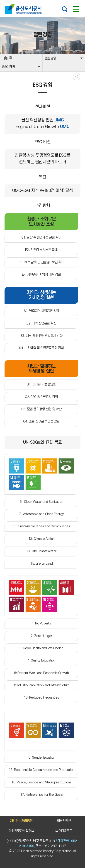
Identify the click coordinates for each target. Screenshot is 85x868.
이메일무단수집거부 (21, 831)
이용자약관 (64, 821)
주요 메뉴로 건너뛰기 (42, 0)
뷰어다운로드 (64, 831)
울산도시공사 (24, 9)
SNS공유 (77, 77)
